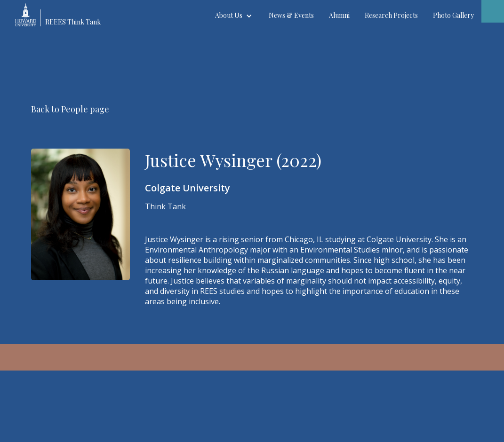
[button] (234, 16)
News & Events (291, 15)
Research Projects (391, 15)
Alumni (339, 15)
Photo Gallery (453, 15)
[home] (62, 13)
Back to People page (70, 109)
